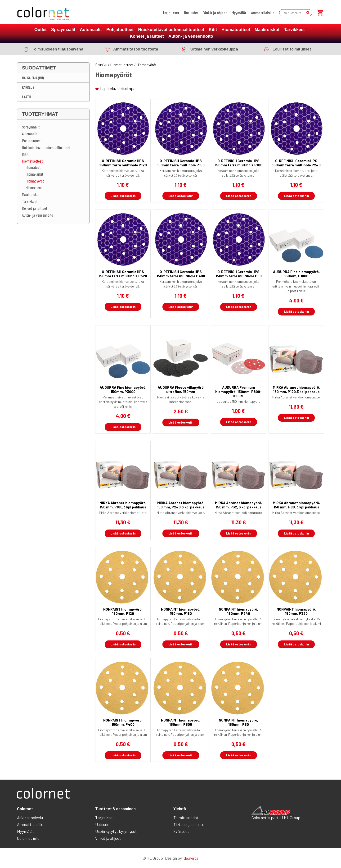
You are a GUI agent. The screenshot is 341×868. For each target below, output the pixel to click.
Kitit (213, 30)
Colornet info (28, 838)
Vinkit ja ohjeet (215, 13)
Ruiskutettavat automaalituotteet (171, 30)
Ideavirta (191, 858)
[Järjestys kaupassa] (121, 89)
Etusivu (101, 65)
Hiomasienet (35, 187)
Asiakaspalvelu (30, 818)
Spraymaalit (63, 30)
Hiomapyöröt (35, 181)
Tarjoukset (171, 13)
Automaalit (91, 30)
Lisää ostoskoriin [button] (123, 196)
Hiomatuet (33, 167)
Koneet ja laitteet (147, 36)
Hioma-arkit (34, 174)
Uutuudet (191, 13)
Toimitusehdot (186, 818)
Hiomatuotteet (236, 30)
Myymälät (239, 13)
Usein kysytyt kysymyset (116, 831)
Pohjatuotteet (120, 30)
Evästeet (181, 831)
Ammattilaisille (263, 13)
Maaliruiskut (267, 30)
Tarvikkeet (294, 30)
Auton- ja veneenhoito (191, 36)
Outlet (40, 30)
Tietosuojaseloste (189, 824)
